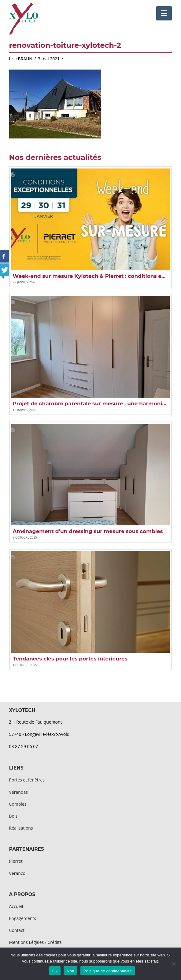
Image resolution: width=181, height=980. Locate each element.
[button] (164, 13)
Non (70, 971)
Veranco (17, 873)
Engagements (23, 918)
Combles (18, 804)
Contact (17, 930)
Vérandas (18, 792)
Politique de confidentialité (108, 971)
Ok (55, 971)
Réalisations (21, 828)
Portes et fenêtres (27, 780)
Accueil (16, 906)
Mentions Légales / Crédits (35, 942)
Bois (13, 816)
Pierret (16, 861)
